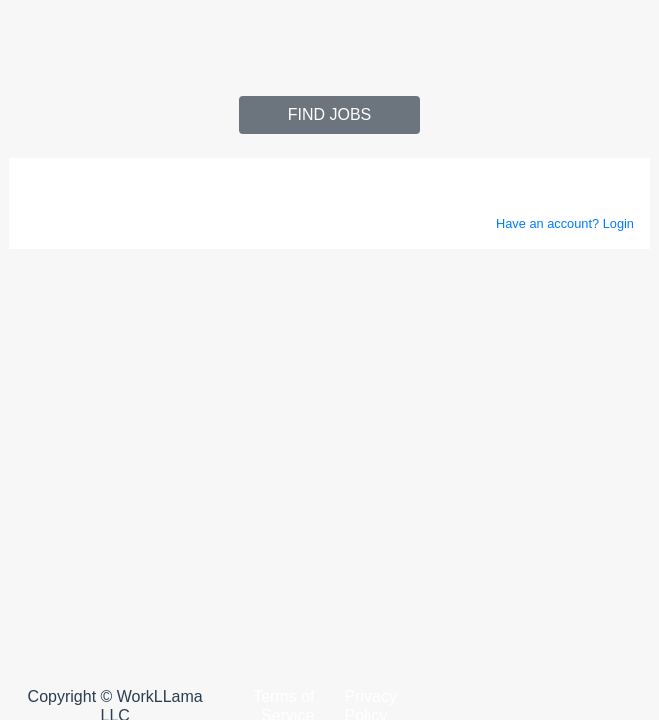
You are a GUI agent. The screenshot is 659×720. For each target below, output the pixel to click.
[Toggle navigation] (36, 36)
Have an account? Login (565, 223)
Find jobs (330, 114)
